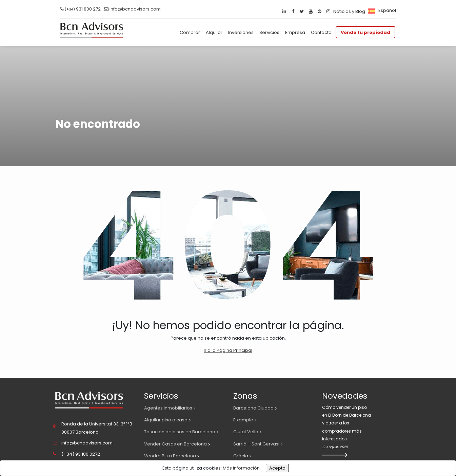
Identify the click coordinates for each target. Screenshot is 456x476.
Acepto (277, 468)
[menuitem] (381, 10)
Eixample (243, 420)
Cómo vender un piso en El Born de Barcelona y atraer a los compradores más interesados (346, 423)
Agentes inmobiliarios (168, 408)
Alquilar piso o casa (166, 420)
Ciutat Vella (246, 432)
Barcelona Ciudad (253, 408)
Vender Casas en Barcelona (175, 444)
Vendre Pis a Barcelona (170, 456)
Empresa (295, 32)
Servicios (269, 32)
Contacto (321, 32)
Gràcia (241, 456)
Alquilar (214, 32)
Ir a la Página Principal (228, 350)
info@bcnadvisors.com (135, 9)
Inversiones (241, 32)
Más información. (242, 468)
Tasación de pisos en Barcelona (180, 432)
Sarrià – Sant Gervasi (256, 444)
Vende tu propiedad (365, 32)
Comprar (190, 32)
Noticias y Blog (349, 11)
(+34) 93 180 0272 (81, 454)
